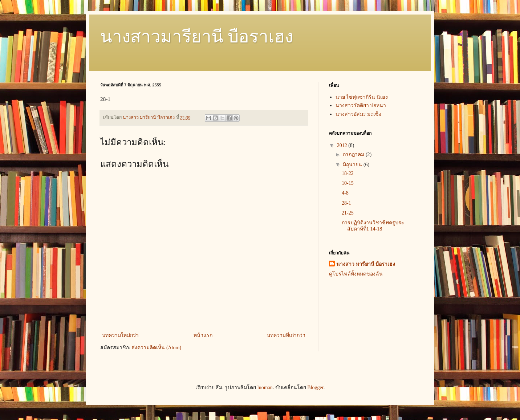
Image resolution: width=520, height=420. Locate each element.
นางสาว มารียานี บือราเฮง (366, 264)
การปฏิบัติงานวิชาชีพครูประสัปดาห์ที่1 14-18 (373, 226)
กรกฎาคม (354, 154)
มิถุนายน (353, 165)
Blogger (315, 388)
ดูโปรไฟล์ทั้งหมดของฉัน (356, 274)
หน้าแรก (203, 335)
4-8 (345, 193)
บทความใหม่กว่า (120, 335)
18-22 (348, 173)
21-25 (348, 213)
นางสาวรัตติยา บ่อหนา (361, 105)
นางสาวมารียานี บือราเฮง (197, 36)
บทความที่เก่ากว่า (286, 335)
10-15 (348, 183)
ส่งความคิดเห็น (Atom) (156, 348)
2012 (343, 145)
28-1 (346, 203)
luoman (265, 388)
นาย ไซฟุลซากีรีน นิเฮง (362, 97)
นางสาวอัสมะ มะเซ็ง (359, 114)
